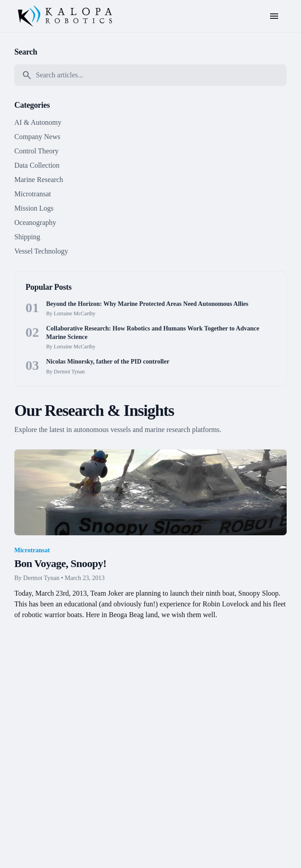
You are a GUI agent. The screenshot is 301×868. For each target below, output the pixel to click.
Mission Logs (34, 208)
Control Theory (37, 151)
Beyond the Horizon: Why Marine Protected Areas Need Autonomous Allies (147, 304)
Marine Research (39, 180)
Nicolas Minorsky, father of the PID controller (108, 362)
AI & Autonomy (38, 122)
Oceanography (35, 222)
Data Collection (37, 165)
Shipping (27, 237)
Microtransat (33, 194)
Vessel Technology (41, 251)
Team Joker (107, 593)
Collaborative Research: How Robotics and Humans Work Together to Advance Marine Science (153, 333)
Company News (37, 137)
